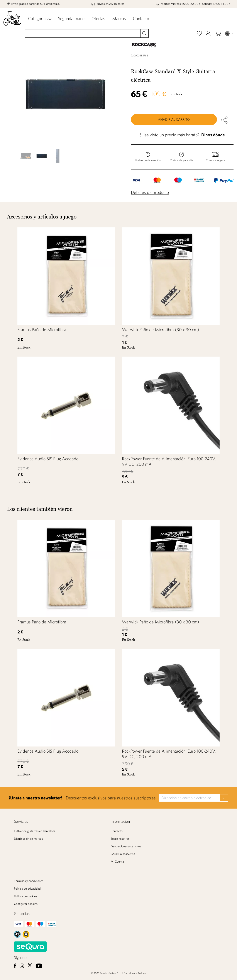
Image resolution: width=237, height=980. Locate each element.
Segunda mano (71, 18)
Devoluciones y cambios (126, 846)
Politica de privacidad (27, 889)
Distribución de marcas (28, 839)
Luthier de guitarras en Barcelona (35, 831)
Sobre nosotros (120, 839)
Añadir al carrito (174, 119)
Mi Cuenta (117, 862)
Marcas (119, 18)
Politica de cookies (25, 896)
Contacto (141, 18)
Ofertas (98, 18)
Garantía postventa (123, 854)
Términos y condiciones (29, 881)
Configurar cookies (26, 904)
